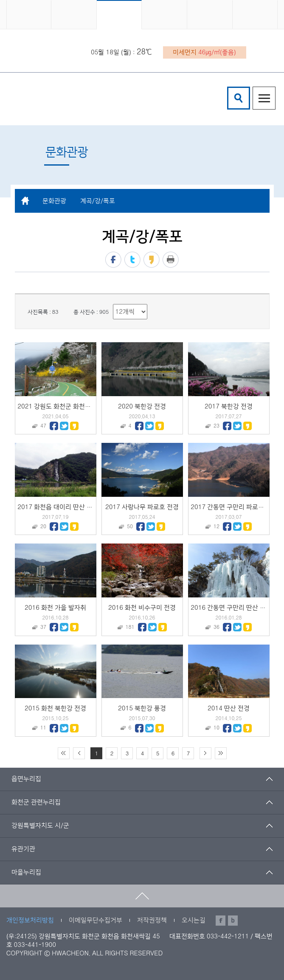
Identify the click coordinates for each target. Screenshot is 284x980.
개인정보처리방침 (30, 920)
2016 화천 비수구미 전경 (142, 608)
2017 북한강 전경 (229, 407)
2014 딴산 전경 (229, 708)
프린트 (171, 260)
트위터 (132, 260)
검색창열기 (239, 98)
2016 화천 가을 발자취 (55, 608)
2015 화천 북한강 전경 (55, 708)
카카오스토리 (152, 260)
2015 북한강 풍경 (142, 708)
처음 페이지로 (64, 753)
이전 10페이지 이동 (79, 753)
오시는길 (194, 920)
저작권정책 (152, 920)
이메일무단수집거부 (96, 920)
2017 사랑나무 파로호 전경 (142, 507)
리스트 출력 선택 (113, 304)
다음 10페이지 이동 (205, 753)
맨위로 (142, 896)
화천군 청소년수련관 (69, 99)
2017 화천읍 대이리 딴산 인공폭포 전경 (71, 507)
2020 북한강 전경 (142, 407)
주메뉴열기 (264, 98)
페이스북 (113, 260)
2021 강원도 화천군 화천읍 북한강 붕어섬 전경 (80, 407)
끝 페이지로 (221, 753)
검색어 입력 (229, 88)
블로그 (233, 921)
